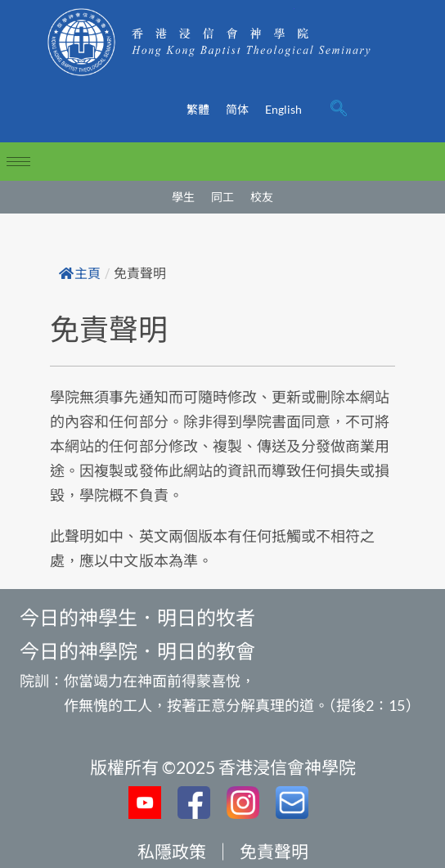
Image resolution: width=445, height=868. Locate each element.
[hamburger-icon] (18, 162)
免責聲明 (274, 851)
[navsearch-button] (339, 110)
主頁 (80, 274)
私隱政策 (172, 851)
